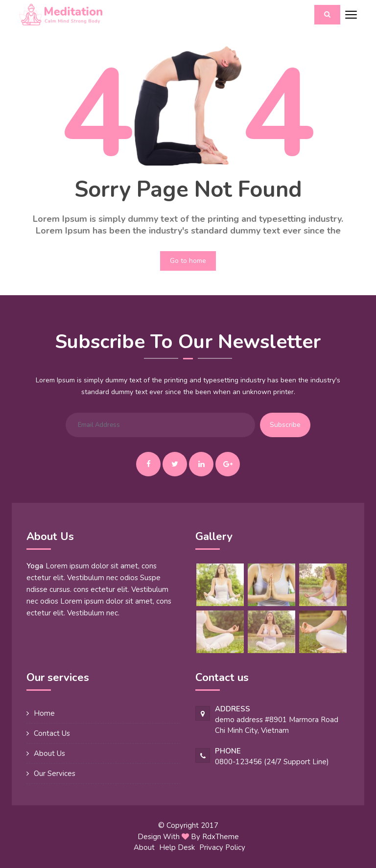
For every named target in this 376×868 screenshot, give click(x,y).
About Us (49, 753)
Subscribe (285, 425)
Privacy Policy (222, 847)
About (144, 847)
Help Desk (177, 847)
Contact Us (52, 733)
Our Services (55, 774)
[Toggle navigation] (351, 15)
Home (44, 713)
